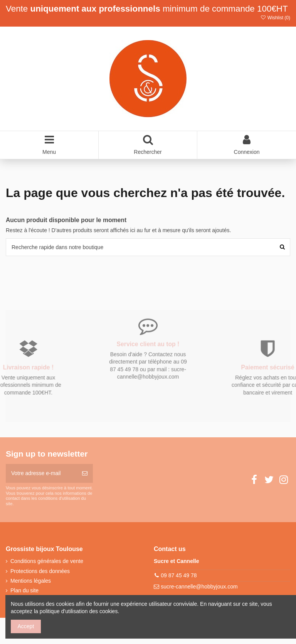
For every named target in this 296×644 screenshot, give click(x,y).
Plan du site (24, 590)
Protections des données (40, 571)
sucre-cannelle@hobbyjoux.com (199, 587)
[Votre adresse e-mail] (41, 473)
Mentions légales (31, 581)
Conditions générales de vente (47, 561)
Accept (26, 626)
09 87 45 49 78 (179, 575)
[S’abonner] (85, 473)
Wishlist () (275, 18)
